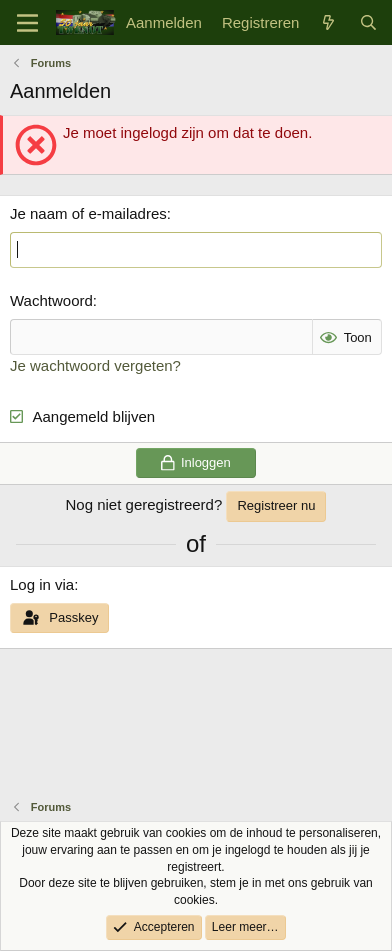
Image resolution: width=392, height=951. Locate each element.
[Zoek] (368, 22)
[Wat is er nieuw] (328, 22)
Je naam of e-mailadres (88, 213)
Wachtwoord (51, 300)
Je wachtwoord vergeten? (95, 365)
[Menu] (27, 23)
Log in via (42, 584)
